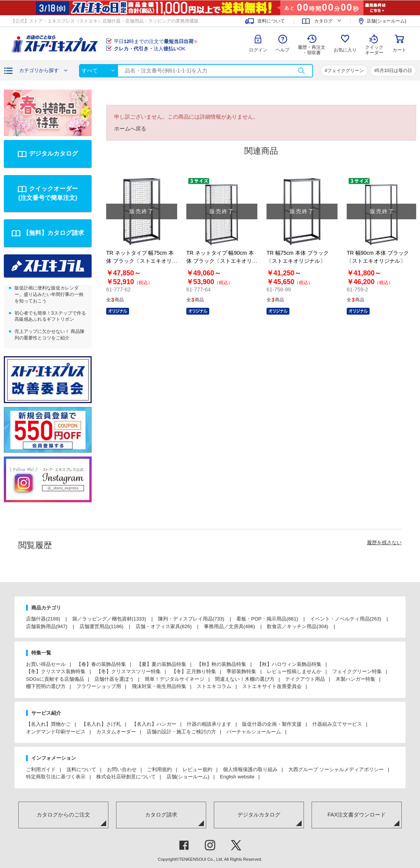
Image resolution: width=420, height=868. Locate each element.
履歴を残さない (384, 542)
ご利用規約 (159, 769)
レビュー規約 (197, 769)
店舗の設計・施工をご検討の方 (181, 732)
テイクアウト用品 (305, 679)
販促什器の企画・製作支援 (272, 724)
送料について (271, 21)
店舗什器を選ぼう (114, 679)
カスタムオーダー (116, 732)
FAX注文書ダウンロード (357, 815)
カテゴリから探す (39, 70)
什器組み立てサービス (337, 724)
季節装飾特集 (241, 671)
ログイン (258, 50)
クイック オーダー (374, 44)
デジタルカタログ (53, 154)
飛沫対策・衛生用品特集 (159, 686)
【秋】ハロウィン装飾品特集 (289, 664)
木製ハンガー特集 (355, 679)
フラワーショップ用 (99, 686)
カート (399, 50)
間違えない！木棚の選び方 (245, 679)
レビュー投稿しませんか (294, 671)
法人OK (150, 49)
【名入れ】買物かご (48, 724)
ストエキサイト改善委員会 (272, 686)
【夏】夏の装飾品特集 (162, 664)
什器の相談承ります (209, 724)
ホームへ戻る (130, 129)
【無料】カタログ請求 (53, 233)
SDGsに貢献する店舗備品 (55, 679)
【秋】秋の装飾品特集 (221, 664)
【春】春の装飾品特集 (101, 664)
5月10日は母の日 (394, 71)
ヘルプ (283, 50)
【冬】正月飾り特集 (194, 671)
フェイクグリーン (346, 71)
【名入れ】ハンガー (154, 724)
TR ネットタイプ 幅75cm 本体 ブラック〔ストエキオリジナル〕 (142, 261)
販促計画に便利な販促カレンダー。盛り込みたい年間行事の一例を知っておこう (49, 294)
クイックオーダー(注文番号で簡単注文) (48, 193)
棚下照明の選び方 (46, 686)
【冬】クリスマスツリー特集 (128, 671)
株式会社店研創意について (126, 777)
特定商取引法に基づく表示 (56, 777)
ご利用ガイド (41, 769)
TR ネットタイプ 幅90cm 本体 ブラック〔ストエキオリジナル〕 (222, 261)
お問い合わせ (122, 769)
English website (237, 777)
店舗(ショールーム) (386, 21)
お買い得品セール (46, 664)
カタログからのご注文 (63, 815)
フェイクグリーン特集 (357, 671)
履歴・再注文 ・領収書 (312, 50)
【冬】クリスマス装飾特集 (56, 671)
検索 (301, 71)
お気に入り (345, 50)
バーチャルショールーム (254, 732)
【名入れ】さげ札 (101, 724)
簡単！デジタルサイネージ (174, 679)
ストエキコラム (214, 686)
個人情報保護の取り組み (250, 769)
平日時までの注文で (156, 41)
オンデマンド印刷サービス (56, 732)
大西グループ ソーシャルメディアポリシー (336, 769)
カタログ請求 (161, 815)
